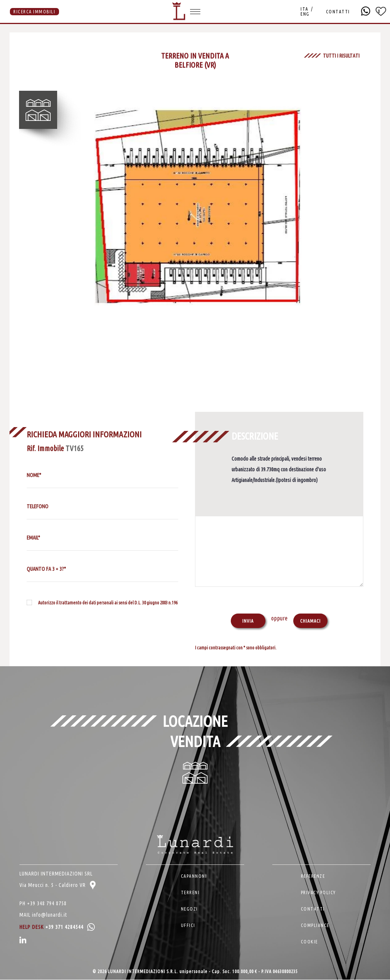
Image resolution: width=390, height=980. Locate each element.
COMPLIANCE (315, 926)
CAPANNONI (194, 876)
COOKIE (309, 942)
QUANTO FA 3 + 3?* (46, 569)
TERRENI (190, 893)
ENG (305, 14)
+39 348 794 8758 (47, 904)
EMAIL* (33, 538)
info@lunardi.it (50, 915)
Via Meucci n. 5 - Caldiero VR (58, 885)
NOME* (34, 475)
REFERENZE (313, 876)
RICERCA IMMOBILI (34, 12)
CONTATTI (338, 12)
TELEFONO (38, 506)
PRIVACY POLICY (318, 893)
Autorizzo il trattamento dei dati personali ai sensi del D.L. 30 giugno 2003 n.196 (108, 603)
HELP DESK (57, 927)
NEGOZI (189, 909)
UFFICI (188, 926)
